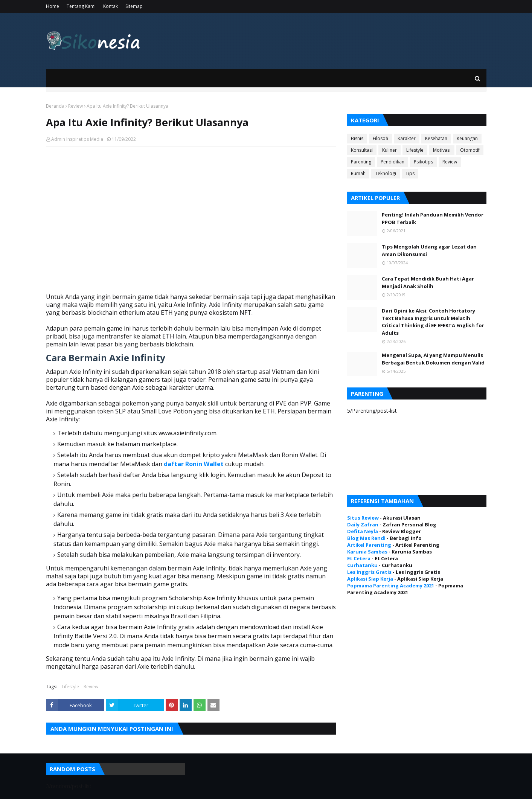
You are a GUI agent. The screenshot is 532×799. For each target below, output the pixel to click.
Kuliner (389, 150)
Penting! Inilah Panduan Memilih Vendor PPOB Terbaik (433, 218)
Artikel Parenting (369, 545)
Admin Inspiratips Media (77, 139)
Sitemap (134, 6)
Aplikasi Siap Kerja (370, 579)
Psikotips (423, 162)
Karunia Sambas (367, 552)
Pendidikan (393, 162)
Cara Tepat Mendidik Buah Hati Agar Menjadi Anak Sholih (428, 282)
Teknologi (386, 173)
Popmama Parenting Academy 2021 (391, 586)
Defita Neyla (363, 531)
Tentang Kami (81, 6)
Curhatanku (362, 565)
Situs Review (363, 518)
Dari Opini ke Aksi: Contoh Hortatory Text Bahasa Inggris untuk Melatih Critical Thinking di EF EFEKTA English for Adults (433, 322)
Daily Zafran (363, 525)
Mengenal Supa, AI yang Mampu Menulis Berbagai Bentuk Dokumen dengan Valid (433, 359)
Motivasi (442, 150)
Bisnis (357, 138)
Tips (410, 173)
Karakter (407, 138)
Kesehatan (436, 138)
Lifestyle (70, 687)
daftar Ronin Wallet (194, 464)
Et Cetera (359, 558)
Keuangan (467, 138)
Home (53, 6)
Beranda (55, 106)
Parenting (361, 162)
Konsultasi (362, 150)
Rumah (358, 173)
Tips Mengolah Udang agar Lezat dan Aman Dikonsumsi (429, 250)
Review (75, 106)
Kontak (111, 6)
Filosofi (380, 138)
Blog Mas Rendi (366, 538)
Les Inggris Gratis (369, 572)
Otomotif (470, 150)
